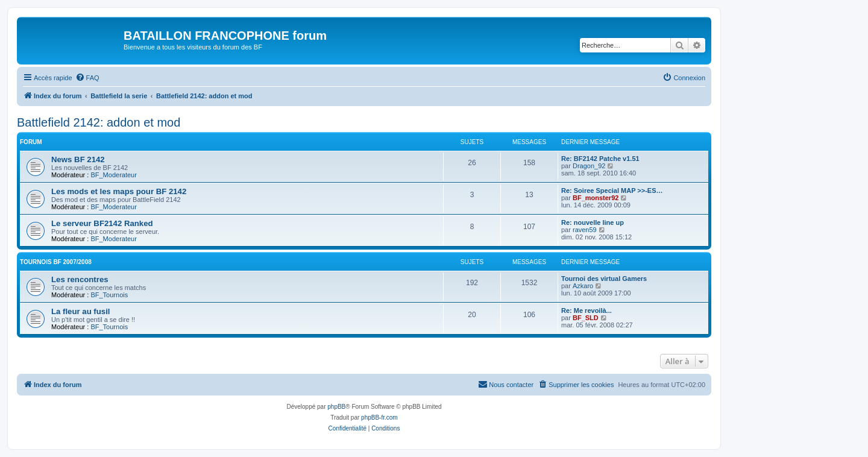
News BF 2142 (78, 159)
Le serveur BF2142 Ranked (102, 223)
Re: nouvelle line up (593, 222)
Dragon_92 (589, 166)
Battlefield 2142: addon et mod (99, 122)
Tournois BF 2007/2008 (56, 262)
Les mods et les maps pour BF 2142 (119, 191)
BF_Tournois (109, 295)
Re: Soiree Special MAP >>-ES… (612, 191)
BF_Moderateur (113, 175)
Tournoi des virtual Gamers (604, 279)
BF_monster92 (596, 198)
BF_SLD (586, 318)
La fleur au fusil (80, 311)
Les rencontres (80, 279)
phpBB (336, 407)
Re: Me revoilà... (587, 310)
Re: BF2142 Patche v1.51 (600, 159)
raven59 (585, 230)
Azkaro (583, 286)
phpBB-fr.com (379, 418)
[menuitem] (87, 78)
